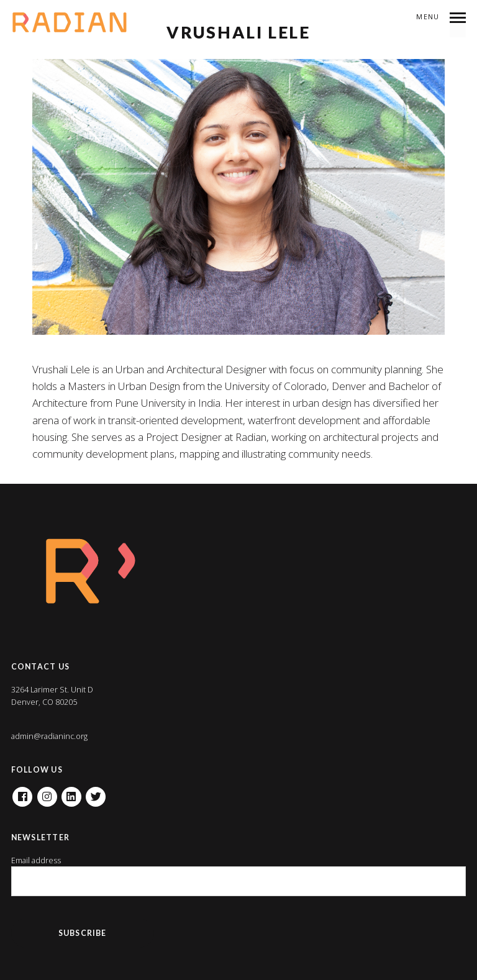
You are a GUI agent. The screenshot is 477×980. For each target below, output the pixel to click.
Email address (36, 860)
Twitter (96, 793)
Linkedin (71, 793)
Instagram (47, 793)
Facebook (22, 793)
